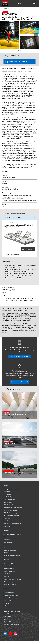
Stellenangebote (8, 566)
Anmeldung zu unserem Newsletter (13, 534)
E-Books (6, 545)
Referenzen (6, 8)
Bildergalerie (7, 539)
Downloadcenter (8, 542)
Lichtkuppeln (7, 492)
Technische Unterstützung (10, 598)
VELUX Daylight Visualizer (10, 550)
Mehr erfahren (28, 249)
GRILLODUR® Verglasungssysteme (13, 513)
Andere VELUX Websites (10, 585)
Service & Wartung (9, 600)
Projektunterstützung (19, 382)
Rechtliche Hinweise (9, 569)
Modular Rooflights (8, 497)
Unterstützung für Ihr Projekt (15, 61)
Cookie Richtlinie (8, 574)
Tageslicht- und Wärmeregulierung (12, 524)
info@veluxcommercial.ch (14, 624)
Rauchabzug (7, 518)
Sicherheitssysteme (8, 526)
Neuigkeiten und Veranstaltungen (12, 555)
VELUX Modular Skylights (10, 510)
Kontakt (20, 3)
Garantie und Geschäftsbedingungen (13, 579)
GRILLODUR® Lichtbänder (10, 505)
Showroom (6, 603)
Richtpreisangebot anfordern (19, 356)
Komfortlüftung (7, 521)
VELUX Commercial (8, 563)
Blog (5, 547)
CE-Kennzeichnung (8, 582)
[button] (36, 35)
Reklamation (7, 606)
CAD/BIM (6, 553)
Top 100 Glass (7, 494)
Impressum (6, 577)
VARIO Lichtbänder (8, 502)
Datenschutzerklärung (9, 571)
